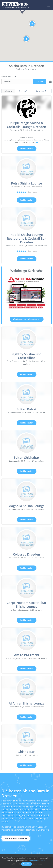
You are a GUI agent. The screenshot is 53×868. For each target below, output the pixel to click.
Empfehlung (8, 91)
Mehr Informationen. (37, 861)
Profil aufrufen (27, 149)
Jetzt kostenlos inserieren (16, 838)
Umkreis (23, 91)
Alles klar (27, 864)
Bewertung (41, 91)
